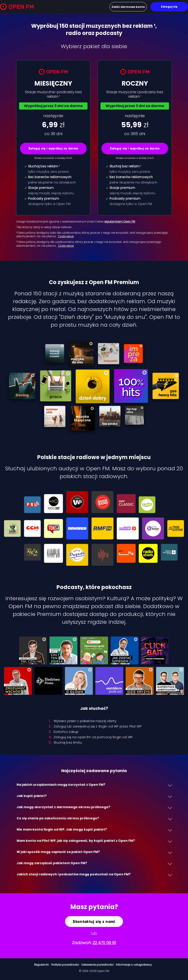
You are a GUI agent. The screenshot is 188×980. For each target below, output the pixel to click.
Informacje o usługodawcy (134, 965)
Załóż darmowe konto (128, 7)
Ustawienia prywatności (97, 965)
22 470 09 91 (104, 943)
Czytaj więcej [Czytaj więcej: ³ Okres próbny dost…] (66, 246)
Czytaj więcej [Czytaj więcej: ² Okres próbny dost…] (66, 236)
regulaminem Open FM (120, 221)
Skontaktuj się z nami (94, 922)
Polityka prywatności (65, 965)
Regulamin (42, 965)
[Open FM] (17, 8)
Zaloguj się (169, 7)
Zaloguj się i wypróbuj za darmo (53, 148)
